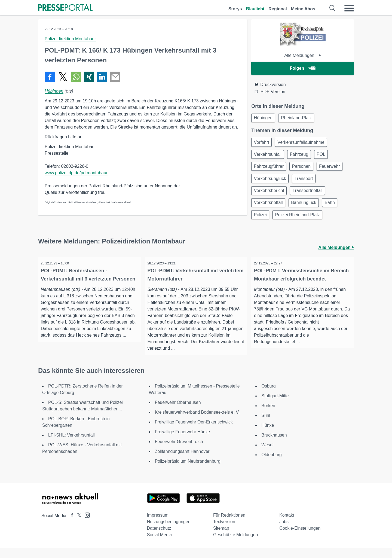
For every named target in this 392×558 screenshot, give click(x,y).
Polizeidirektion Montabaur (70, 39)
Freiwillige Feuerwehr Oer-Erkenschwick (194, 432)
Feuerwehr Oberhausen (178, 412)
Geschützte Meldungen (236, 545)
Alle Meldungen (303, 55)
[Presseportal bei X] (77, 526)
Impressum (158, 525)
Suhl (266, 426)
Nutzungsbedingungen (169, 532)
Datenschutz (159, 538)
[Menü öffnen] (349, 8)
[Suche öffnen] (333, 8)
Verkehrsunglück (271, 183)
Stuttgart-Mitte (275, 406)
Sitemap (221, 538)
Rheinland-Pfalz (299, 118)
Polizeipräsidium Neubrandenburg (188, 471)
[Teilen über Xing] (89, 77)
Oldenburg (272, 465)
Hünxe (268, 435)
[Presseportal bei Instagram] (86, 525)
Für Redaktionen (229, 525)
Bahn (335, 209)
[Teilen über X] (63, 77)
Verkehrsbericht (270, 196)
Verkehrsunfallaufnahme (304, 144)
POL (326, 157)
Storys (235, 9)
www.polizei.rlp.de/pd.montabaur (76, 173)
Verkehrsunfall (269, 157)
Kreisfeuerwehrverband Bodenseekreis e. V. (197, 422)
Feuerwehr (334, 170)
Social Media (160, 545)
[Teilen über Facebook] (50, 77)
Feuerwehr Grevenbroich (179, 452)
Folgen (303, 68)
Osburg (268, 396)
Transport (307, 183)
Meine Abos (303, 9)
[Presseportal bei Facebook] (71, 526)
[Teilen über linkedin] (102, 77)
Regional (278, 9)
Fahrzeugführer (270, 170)
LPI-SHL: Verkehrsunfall (71, 445)
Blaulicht (255, 9)
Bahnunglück (307, 209)
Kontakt (287, 525)
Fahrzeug (302, 157)
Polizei (261, 222)
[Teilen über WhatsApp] (76, 77)
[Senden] (115, 77)
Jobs (284, 532)
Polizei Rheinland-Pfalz (300, 222)
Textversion (224, 532)
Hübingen (54, 91)
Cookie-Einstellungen (300, 538)
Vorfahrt (262, 144)
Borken (268, 416)
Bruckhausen (274, 445)
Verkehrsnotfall (269, 209)
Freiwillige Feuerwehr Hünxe (183, 442)
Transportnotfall (310, 196)
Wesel (267, 455)
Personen (304, 170)
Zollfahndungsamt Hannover (182, 461)
